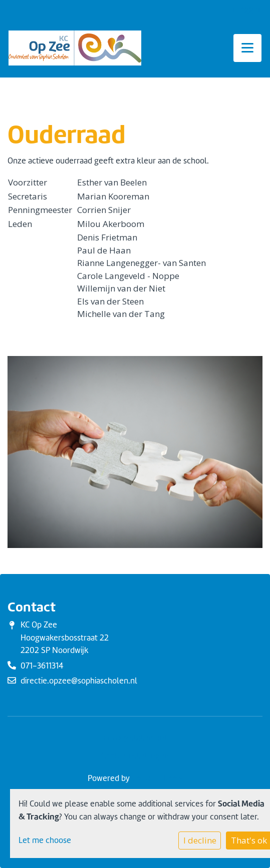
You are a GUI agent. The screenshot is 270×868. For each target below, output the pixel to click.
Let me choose (45, 840)
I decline (200, 840)
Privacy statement (135, 738)
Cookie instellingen (135, 756)
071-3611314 (42, 666)
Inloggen (247, 9)
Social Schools (157, 778)
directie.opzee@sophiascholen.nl (79, 681)
